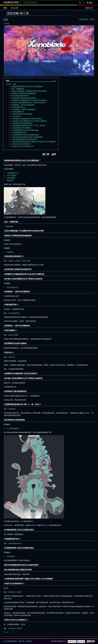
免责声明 (21, 641)
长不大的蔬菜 (12, 175)
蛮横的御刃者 (17, 543)
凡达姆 (28, 261)
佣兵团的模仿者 (12, 287)
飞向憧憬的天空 (12, 173)
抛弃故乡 (10, 180)
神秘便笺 (10, 252)
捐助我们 (29, 641)
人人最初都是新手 (13, 428)
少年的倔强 (11, 178)
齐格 (14, 409)
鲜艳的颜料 (11, 556)
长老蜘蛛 (15, 335)
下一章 (6, 632)
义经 (14, 357)
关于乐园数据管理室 (10, 641)
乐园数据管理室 (11, 2)
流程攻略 (7, 24)
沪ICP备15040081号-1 (58, 641)
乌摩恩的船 (9, 226)
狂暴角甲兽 (16, 313)
